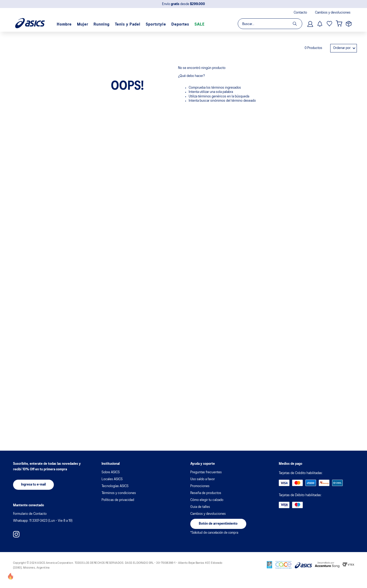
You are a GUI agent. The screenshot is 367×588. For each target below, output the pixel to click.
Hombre (64, 24)
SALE (200, 24)
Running (102, 24)
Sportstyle (156, 24)
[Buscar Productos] (297, 24)
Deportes (180, 24)
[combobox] (270, 24)
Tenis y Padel (128, 24)
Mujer (83, 24)
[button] (33, 485)
